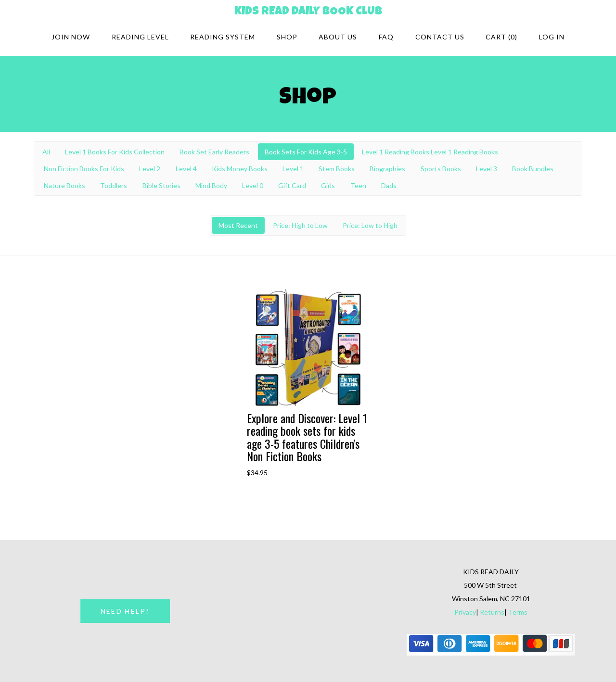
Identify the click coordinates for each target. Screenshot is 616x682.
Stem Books (337, 169)
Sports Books (441, 169)
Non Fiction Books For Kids (84, 169)
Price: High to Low (300, 225)
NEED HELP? (125, 611)
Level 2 (150, 169)
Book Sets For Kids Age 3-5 (306, 152)
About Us (338, 37)
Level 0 (253, 185)
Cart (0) (501, 37)
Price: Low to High (370, 225)
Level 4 (186, 169)
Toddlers (114, 185)
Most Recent (238, 225)
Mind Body (211, 185)
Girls (328, 185)
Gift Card (292, 185)
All (46, 152)
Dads (389, 185)
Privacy (465, 612)
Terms (518, 612)
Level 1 (293, 169)
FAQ (386, 37)
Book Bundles (533, 169)
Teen (358, 185)
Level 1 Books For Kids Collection (115, 152)
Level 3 (487, 169)
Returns (492, 612)
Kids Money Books (240, 169)
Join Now (71, 37)
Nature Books (64, 185)
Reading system (223, 37)
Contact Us (440, 37)
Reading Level (140, 37)
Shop (287, 37)
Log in (552, 37)
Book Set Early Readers (214, 152)
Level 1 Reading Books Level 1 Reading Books (430, 152)
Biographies (387, 169)
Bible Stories (161, 185)
